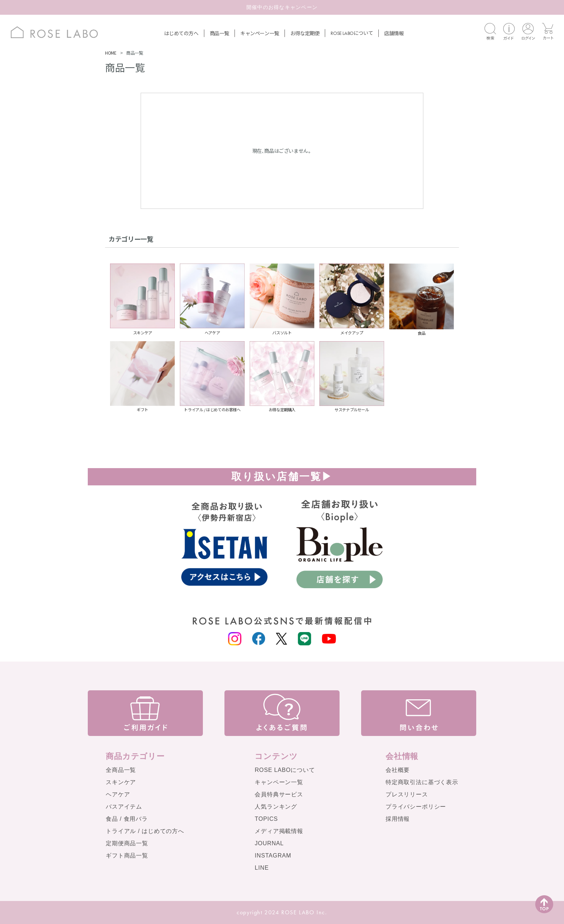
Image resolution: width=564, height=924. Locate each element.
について (352, 33)
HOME (111, 53)
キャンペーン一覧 (260, 33)
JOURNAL (269, 843)
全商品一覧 (121, 770)
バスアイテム (124, 807)
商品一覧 (219, 33)
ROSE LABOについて (285, 770)
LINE (262, 868)
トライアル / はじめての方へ (145, 831)
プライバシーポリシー (416, 807)
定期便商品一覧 (127, 843)
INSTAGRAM (273, 856)
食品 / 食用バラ (127, 819)
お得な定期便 (305, 33)
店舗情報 (394, 33)
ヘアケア (118, 794)
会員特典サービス (279, 794)
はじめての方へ (181, 33)
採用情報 (398, 819)
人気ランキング (276, 807)
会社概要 (398, 770)
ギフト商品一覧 (127, 856)
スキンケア (121, 782)
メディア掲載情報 (279, 831)
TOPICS (266, 819)
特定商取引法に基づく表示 (422, 782)
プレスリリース (407, 794)
